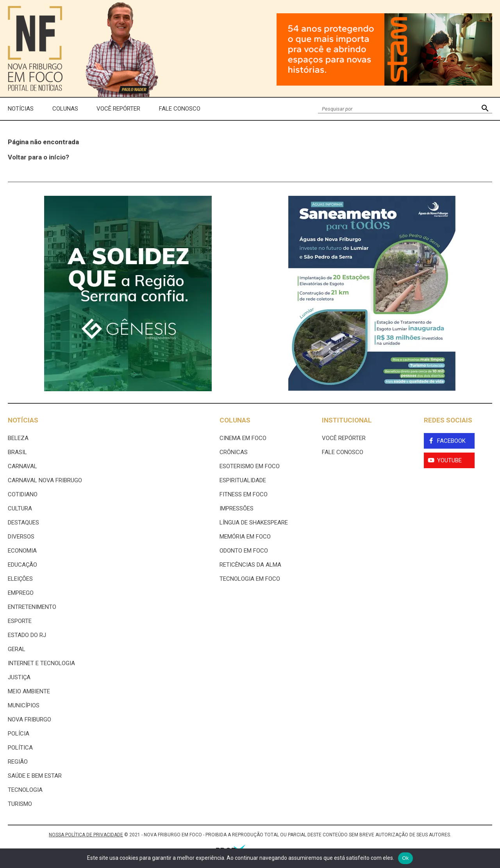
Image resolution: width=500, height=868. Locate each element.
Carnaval (22, 466)
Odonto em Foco (244, 551)
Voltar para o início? (38, 157)
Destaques (23, 523)
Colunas (65, 109)
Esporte (20, 621)
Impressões (237, 508)
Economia (22, 551)
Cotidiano (23, 494)
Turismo (20, 804)
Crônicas (234, 452)
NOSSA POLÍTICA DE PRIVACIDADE (86, 835)
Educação (22, 565)
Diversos (21, 537)
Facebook (451, 441)
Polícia (19, 734)
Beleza (18, 438)
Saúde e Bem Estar (35, 776)
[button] (485, 109)
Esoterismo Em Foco (250, 466)
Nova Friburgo (29, 719)
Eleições (20, 579)
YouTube (449, 460)
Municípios (24, 705)
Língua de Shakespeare (254, 523)
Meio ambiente (29, 691)
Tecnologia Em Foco (250, 579)
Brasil (17, 452)
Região (18, 762)
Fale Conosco (180, 109)
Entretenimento (32, 607)
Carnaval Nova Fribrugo (45, 480)
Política (20, 748)
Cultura (20, 508)
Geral (17, 649)
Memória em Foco (245, 537)
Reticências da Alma (250, 565)
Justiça (19, 677)
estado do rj (27, 635)
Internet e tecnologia (41, 663)
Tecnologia (25, 790)
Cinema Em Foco (243, 438)
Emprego (21, 593)
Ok (405, 858)
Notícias (21, 109)
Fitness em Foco (244, 494)
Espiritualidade (243, 480)
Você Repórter (118, 109)
